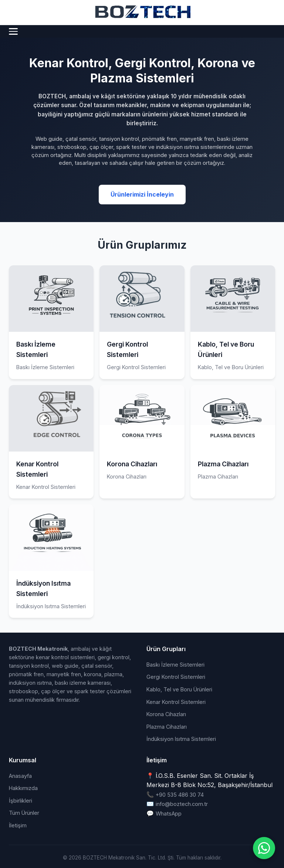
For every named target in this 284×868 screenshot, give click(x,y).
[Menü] (13, 31)
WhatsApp (169, 813)
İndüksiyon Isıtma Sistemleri (181, 739)
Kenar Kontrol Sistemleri (176, 702)
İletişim (18, 825)
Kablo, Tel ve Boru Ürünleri (179, 689)
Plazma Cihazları (167, 727)
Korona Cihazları (166, 714)
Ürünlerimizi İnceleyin (142, 194)
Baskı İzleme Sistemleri (175, 665)
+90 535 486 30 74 (180, 795)
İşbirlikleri (21, 801)
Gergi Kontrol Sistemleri (176, 677)
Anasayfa (20, 776)
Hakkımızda (23, 788)
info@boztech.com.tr (182, 804)
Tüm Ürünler (24, 813)
